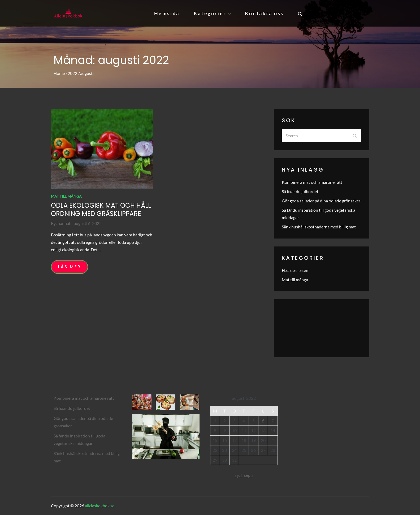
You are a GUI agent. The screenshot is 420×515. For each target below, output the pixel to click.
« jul (238, 475)
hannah (64, 223)
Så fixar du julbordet (300, 191)
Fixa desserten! (296, 270)
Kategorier (212, 13)
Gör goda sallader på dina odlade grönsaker (321, 201)
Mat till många (66, 196)
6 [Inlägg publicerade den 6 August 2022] (263, 421)
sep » (249, 475)
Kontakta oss (264, 13)
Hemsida (167, 13)
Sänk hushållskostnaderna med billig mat (319, 227)
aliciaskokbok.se (100, 506)
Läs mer (70, 267)
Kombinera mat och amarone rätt (312, 182)
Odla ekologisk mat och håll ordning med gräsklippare (101, 210)
